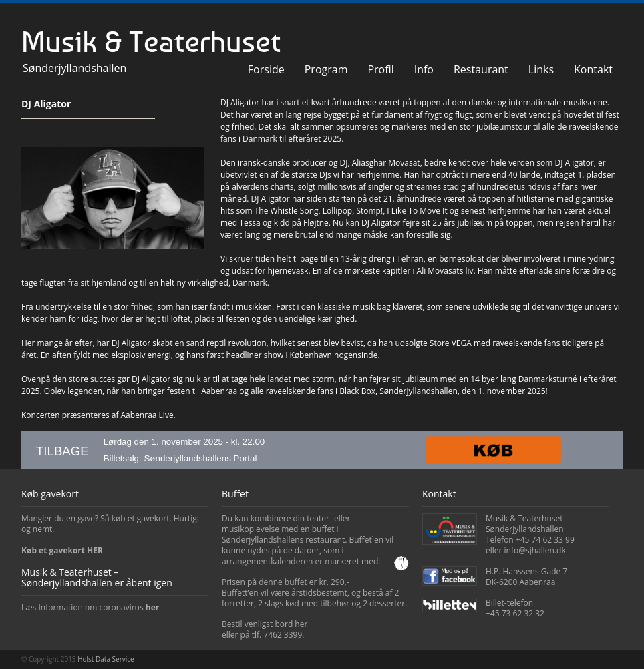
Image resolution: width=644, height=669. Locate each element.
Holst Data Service (106, 659)
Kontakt (593, 69)
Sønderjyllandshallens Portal (200, 458)
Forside (266, 69)
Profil (380, 69)
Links (541, 69)
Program (326, 69)
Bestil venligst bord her (265, 624)
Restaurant (481, 69)
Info (424, 69)
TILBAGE (62, 451)
